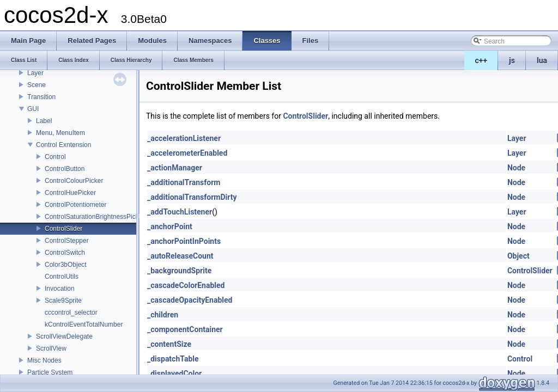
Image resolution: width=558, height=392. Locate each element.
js (512, 60)
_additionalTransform (184, 182)
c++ (481, 60)
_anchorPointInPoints (184, 241)
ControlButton (65, 169)
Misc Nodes (44, 360)
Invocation (60, 289)
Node (516, 168)
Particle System (50, 372)
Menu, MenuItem (60, 133)
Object (518, 256)
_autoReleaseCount (180, 256)
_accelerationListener (184, 138)
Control (55, 157)
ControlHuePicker (70, 193)
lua (542, 60)
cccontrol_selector (71, 313)
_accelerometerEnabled (187, 153)
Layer (35, 73)
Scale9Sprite (63, 301)
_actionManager (175, 168)
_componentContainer (185, 329)
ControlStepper (67, 241)
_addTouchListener (180, 212)
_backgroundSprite (179, 271)
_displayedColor (174, 373)
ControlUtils (62, 277)
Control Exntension (63, 145)
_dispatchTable (173, 359)
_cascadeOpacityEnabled (190, 300)
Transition (41, 97)
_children (163, 315)
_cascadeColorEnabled (186, 285)
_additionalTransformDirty (192, 197)
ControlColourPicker (74, 181)
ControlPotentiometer (75, 205)
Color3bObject (66, 265)
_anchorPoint (170, 226)
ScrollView (51, 348)
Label (44, 121)
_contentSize (169, 344)
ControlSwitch (65, 253)
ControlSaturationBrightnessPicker (95, 217)
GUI (33, 109)
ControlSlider (63, 229)
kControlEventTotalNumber (84, 324)
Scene (37, 85)
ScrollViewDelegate (64, 336)
